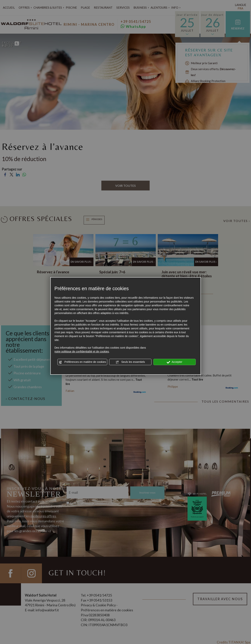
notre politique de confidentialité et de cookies (82, 351)
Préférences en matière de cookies (82, 362)
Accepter (174, 362)
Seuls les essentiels (130, 362)
